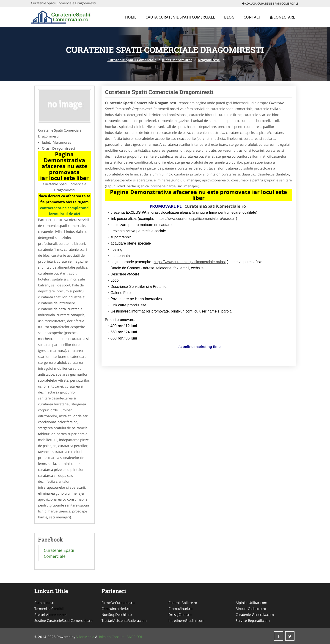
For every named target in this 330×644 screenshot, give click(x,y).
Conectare (282, 17)
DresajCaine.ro (180, 614)
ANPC (131, 637)
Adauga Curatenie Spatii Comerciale (270, 4)
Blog (229, 17)
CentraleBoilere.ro (183, 603)
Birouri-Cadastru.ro (251, 609)
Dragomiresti (209, 60)
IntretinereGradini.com (186, 620)
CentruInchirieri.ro (116, 609)
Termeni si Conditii (49, 609)
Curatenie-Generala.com (255, 614)
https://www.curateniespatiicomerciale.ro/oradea (195, 219)
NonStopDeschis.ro (117, 614)
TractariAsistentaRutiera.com (124, 620)
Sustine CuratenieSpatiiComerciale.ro (63, 620)
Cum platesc (44, 603)
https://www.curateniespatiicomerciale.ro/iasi (190, 262)
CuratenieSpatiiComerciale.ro (215, 206)
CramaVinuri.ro (180, 609)
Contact (252, 17)
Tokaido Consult (111, 637)
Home (131, 17)
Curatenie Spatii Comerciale (132, 60)
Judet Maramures (177, 60)
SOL (140, 637)
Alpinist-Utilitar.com (251, 603)
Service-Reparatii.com (253, 620)
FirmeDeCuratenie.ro (118, 603)
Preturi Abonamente (50, 614)
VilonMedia (85, 637)
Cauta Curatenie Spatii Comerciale (180, 17)
